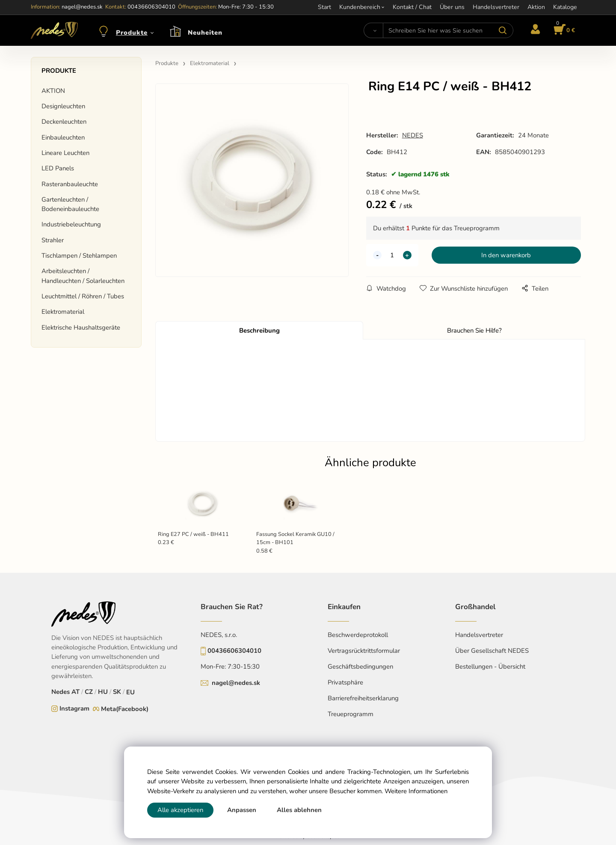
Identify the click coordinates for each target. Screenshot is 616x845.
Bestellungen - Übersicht (490, 666)
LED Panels (58, 168)
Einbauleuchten (63, 137)
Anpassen (242, 810)
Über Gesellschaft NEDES (492, 651)
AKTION (53, 91)
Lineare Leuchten (65, 153)
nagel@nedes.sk (236, 683)
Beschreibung (259, 330)
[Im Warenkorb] (563, 30)
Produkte (132, 33)
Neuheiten (205, 33)
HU (103, 692)
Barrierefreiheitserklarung (363, 698)
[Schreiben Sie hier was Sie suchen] (448, 30)
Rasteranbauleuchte (70, 184)
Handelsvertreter (479, 635)
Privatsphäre (345, 682)
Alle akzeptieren (180, 810)
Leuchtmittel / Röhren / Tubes (83, 296)
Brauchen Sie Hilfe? (474, 330)
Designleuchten (63, 106)
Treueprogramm (351, 714)
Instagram (74, 708)
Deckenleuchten (64, 122)
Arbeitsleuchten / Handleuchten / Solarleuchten (83, 276)
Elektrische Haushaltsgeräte (81, 327)
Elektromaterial (63, 312)
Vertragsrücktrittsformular (364, 651)
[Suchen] (373, 30)
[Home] (54, 30)
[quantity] (392, 255)
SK (117, 692)
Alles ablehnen (299, 810)
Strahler (53, 240)
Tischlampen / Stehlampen (79, 256)
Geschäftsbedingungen (360, 666)
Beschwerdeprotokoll (358, 635)
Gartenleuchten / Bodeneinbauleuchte (70, 204)
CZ (89, 692)
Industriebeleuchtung (71, 224)
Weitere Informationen (416, 791)
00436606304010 (234, 651)
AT (76, 692)
